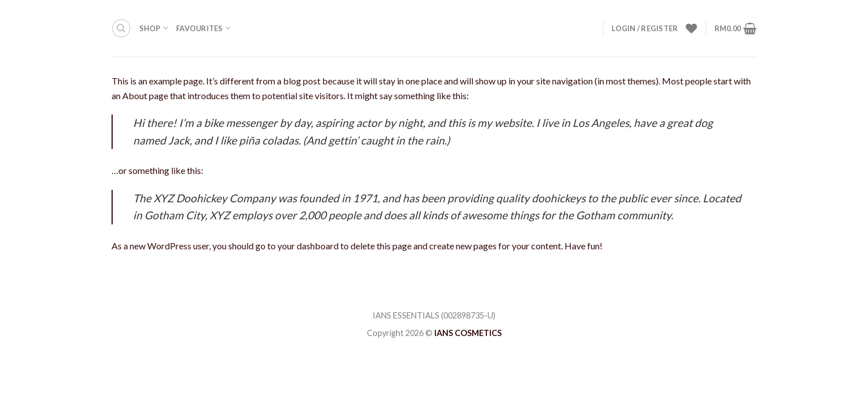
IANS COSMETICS (468, 333)
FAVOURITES (203, 28)
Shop (154, 28)
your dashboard (308, 246)
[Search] (121, 28)
